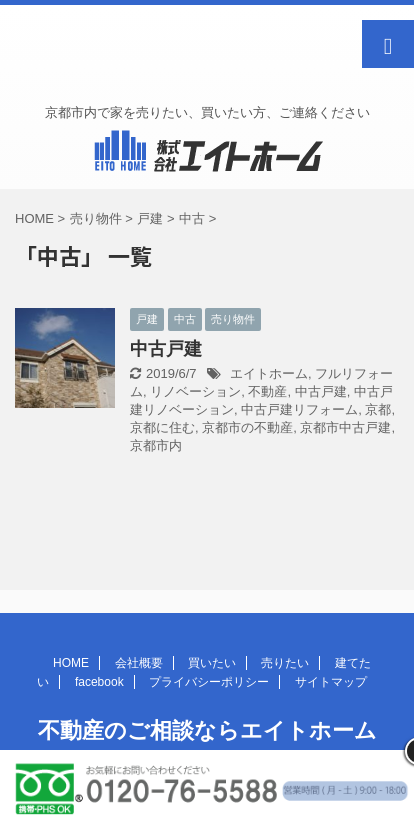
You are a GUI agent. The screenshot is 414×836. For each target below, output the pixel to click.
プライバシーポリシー (209, 682)
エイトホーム (269, 373)
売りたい (285, 663)
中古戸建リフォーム (299, 409)
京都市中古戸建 (345, 427)
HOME (71, 663)
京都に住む (162, 427)
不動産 (267, 391)
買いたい (212, 663)
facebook (99, 682)
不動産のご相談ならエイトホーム (207, 730)
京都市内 (156, 445)
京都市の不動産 (247, 427)
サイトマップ (331, 682)
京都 (378, 409)
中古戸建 (166, 349)
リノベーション (195, 391)
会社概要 (139, 663)
